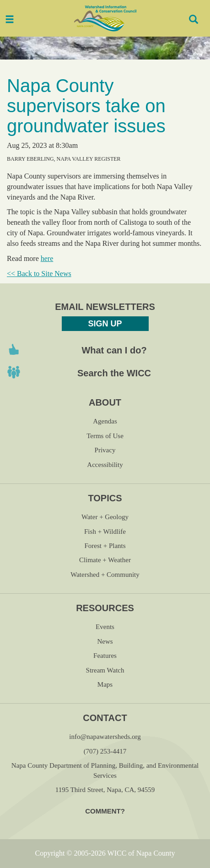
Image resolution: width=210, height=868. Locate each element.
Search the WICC (114, 373)
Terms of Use (105, 436)
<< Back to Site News (39, 274)
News (105, 641)
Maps (105, 684)
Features (105, 656)
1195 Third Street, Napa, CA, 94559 (105, 790)
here (47, 258)
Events (105, 627)
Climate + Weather (105, 560)
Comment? (105, 811)
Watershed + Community (105, 575)
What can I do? (114, 350)
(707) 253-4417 (105, 751)
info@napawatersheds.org (105, 737)
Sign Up (105, 324)
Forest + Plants (105, 546)
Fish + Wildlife (105, 532)
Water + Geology (105, 517)
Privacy (105, 450)
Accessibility (105, 465)
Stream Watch (105, 670)
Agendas (105, 421)
